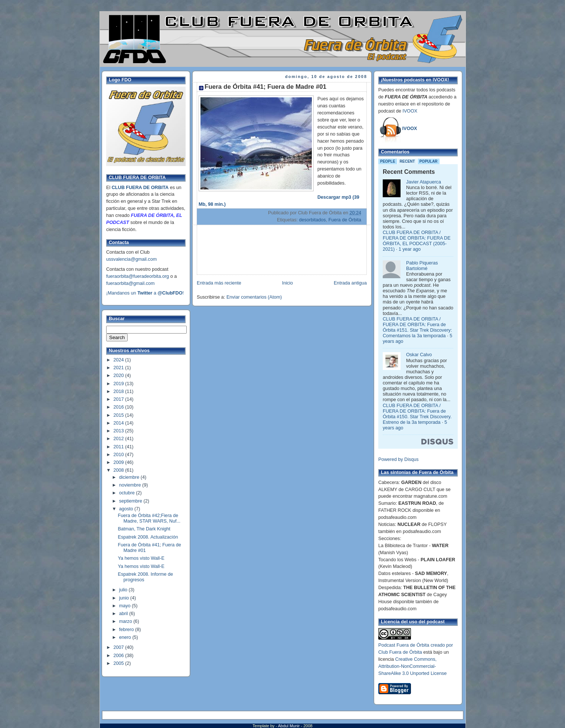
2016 (120, 407)
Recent (407, 161)
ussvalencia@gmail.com (131, 259)
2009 (120, 462)
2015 (120, 415)
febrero (127, 630)
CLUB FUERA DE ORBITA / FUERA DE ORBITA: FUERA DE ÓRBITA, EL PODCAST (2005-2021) (417, 241)
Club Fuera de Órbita (400, 652)
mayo (125, 606)
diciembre (130, 477)
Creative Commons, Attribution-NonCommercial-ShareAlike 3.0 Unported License (412, 666)
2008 (120, 470)
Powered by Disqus (399, 459)
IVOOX (410, 111)
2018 (120, 391)
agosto (127, 509)
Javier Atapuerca (424, 182)
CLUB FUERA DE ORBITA (140, 188)
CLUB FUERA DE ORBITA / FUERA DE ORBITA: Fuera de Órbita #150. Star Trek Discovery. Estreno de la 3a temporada (417, 414)
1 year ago (410, 249)
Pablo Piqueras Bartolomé (422, 266)
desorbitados (312, 220)
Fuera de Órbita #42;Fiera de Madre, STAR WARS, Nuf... (149, 518)
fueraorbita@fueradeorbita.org (138, 276)
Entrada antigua (350, 283)
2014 (120, 423)
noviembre (131, 485)
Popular (429, 161)
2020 (120, 376)
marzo (126, 621)
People (388, 161)
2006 (120, 656)
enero (126, 637)
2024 (120, 360)
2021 (120, 368)
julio (124, 590)
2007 (120, 647)
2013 (120, 431)
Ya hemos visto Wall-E (141, 558)
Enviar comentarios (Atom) (254, 297)
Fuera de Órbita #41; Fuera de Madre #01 (265, 87)
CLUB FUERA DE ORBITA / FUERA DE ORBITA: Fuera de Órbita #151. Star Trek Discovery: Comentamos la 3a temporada (417, 327)
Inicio (288, 283)
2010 (120, 455)
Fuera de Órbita (345, 220)
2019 (120, 384)
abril (124, 614)
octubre (128, 493)
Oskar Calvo (419, 355)
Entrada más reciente (219, 283)
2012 (120, 439)
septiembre (131, 501)
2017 (120, 399)
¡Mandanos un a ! (145, 293)
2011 (120, 447)
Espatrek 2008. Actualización (148, 537)
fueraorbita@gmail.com (130, 283)
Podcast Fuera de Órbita (404, 645)
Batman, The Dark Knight (144, 529)
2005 (120, 663)
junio (125, 598)
